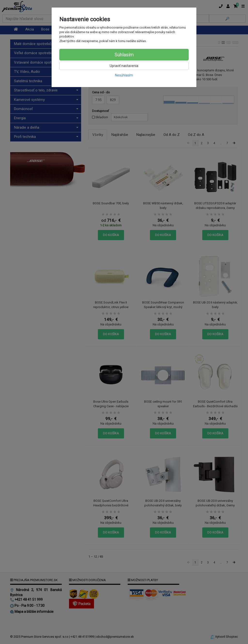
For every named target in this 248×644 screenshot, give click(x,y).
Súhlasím (124, 55)
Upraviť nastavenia (124, 66)
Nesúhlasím (124, 75)
